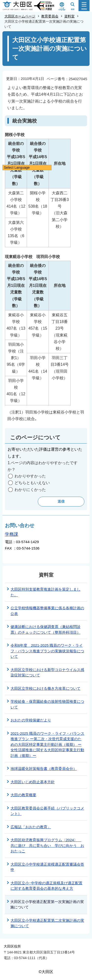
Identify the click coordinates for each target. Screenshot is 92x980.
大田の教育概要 (23, 795)
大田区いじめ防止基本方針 (33, 782)
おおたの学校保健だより (31, 720)
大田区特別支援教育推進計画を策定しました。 (46, 592)
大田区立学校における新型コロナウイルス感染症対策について (47, 673)
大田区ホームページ (20, 16)
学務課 (12, 534)
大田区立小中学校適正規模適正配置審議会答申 (47, 867)
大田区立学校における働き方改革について (46, 688)
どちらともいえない (32, 483)
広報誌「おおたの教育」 (31, 827)
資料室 (69, 16)
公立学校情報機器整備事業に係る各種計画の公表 (47, 611)
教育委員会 (50, 16)
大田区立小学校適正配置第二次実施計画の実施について (47, 923)
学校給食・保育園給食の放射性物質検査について (47, 704)
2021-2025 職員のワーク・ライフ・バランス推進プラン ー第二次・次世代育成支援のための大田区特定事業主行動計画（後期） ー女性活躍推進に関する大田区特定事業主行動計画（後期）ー (47, 744)
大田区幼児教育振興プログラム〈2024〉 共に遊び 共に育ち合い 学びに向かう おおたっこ (47, 845)
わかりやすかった (30, 476)
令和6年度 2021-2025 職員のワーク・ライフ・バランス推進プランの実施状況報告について (47, 651)
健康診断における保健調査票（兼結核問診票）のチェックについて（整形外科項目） (46, 629)
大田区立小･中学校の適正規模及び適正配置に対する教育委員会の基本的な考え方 (46, 886)
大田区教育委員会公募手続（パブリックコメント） (47, 811)
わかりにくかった (30, 490)
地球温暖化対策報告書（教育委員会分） (44, 769)
